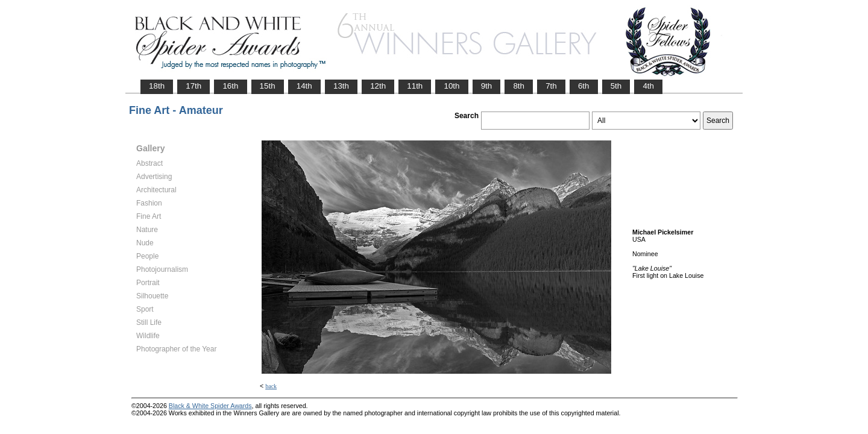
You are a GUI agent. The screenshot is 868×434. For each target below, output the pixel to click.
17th (193, 86)
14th (304, 86)
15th (268, 86)
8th (519, 86)
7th (551, 86)
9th (487, 86)
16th (230, 86)
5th (616, 86)
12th (378, 86)
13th (341, 86)
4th (648, 86)
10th (451, 86)
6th (584, 86)
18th (157, 86)
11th (415, 86)
